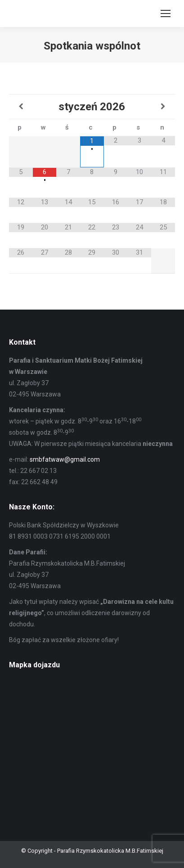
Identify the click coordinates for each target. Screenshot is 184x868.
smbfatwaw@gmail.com (65, 459)
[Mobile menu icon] (166, 13)
